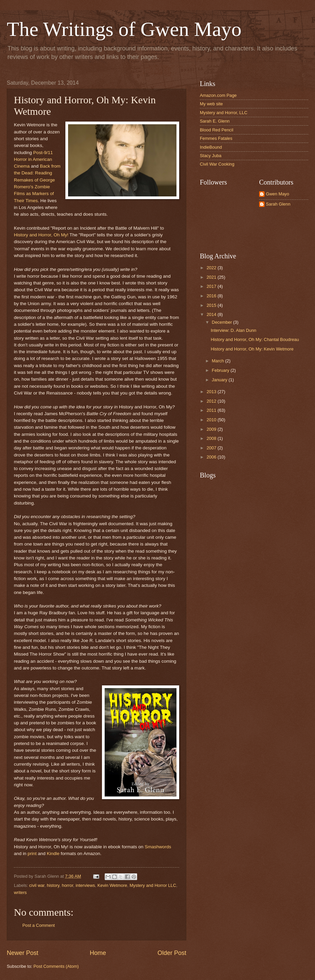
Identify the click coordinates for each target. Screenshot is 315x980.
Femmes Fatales (216, 138)
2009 (212, 429)
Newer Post (23, 953)
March (218, 361)
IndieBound (211, 147)
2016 (212, 296)
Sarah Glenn (278, 204)
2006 (212, 457)
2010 (212, 420)
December (222, 322)
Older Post (172, 953)
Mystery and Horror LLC (153, 885)
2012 (212, 401)
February (221, 370)
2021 (212, 277)
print (32, 854)
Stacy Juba (211, 156)
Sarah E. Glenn (215, 121)
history (53, 885)
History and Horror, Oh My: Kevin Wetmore (252, 349)
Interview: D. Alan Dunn (234, 330)
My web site (211, 104)
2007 (212, 448)
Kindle (53, 854)
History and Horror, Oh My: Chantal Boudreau (255, 339)
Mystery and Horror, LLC (224, 113)
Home (98, 953)
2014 (212, 314)
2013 (212, 392)
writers (20, 892)
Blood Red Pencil (217, 130)
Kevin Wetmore (112, 885)
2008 (212, 438)
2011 (212, 410)
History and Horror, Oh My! (41, 235)
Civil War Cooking (217, 164)
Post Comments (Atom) (56, 966)
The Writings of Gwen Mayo (124, 29)
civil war (37, 885)
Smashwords (158, 847)
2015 (212, 305)
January (220, 380)
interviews (85, 885)
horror (67, 885)
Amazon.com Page (218, 95)
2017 (212, 286)
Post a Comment (39, 925)
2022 (212, 268)
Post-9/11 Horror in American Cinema (33, 159)
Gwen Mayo (278, 194)
